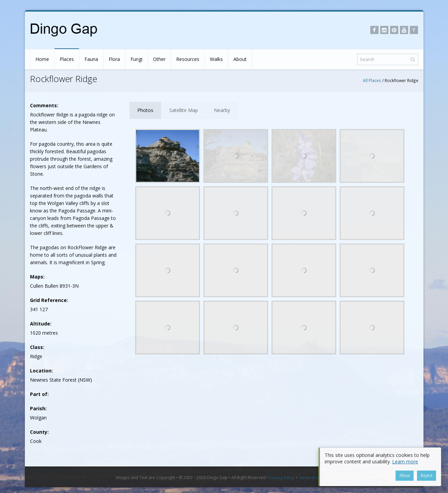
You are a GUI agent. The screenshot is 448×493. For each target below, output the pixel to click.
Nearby (222, 110)
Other (159, 59)
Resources (188, 59)
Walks (216, 59)
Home (42, 59)
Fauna (91, 59)
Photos (145, 110)
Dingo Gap (217, 478)
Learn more (405, 462)
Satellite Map (184, 110)
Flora (114, 59)
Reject (427, 475)
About (240, 59)
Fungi (136, 59)
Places (67, 59)
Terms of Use (311, 478)
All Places (372, 80)
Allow (405, 475)
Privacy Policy (282, 478)
